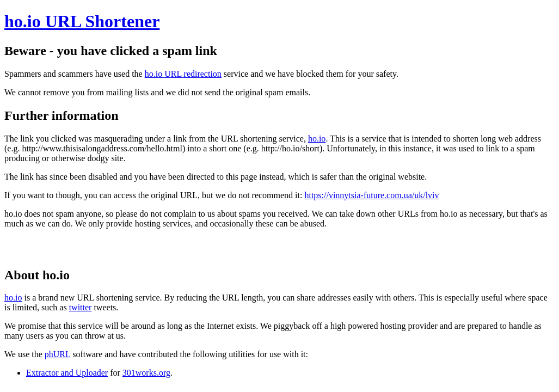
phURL (57, 354)
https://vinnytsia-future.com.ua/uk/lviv (371, 195)
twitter (81, 307)
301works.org (146, 373)
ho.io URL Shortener (82, 21)
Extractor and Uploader (67, 373)
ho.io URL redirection (183, 74)
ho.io (317, 139)
